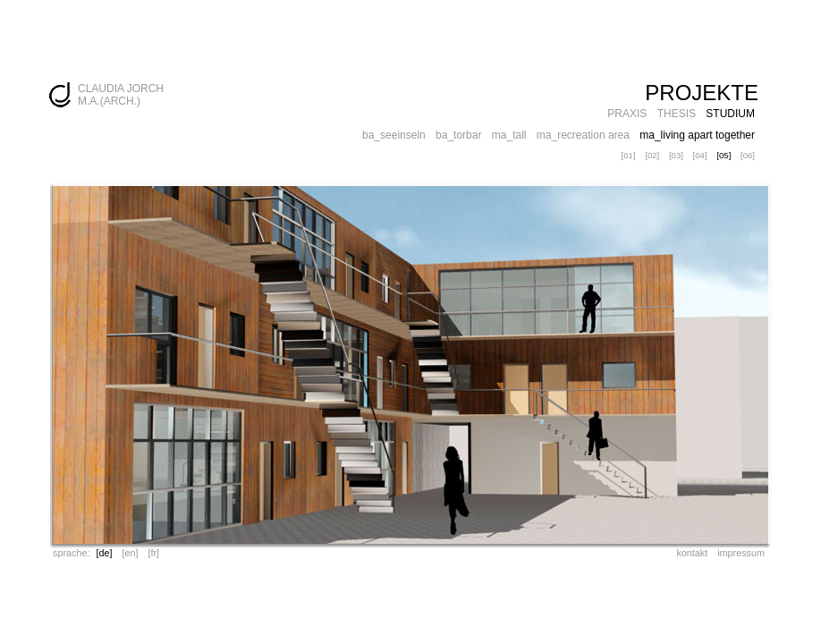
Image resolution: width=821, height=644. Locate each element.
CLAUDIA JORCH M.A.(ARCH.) (121, 95)
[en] (130, 553)
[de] (104, 553)
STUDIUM (730, 114)
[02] (652, 155)
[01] (629, 155)
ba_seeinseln (394, 135)
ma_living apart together (697, 135)
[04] (700, 155)
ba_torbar (458, 135)
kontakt (692, 553)
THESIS (677, 114)
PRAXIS (627, 114)
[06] (748, 155)
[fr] (153, 553)
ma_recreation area (583, 135)
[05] (724, 155)
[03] (676, 155)
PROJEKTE (702, 93)
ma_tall (509, 135)
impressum (741, 553)
